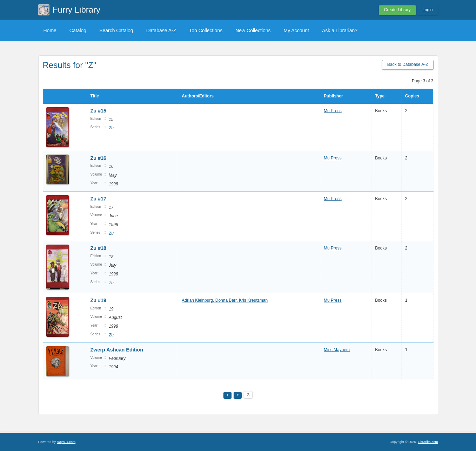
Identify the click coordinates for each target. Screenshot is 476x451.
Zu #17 (99, 199)
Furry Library (76, 10)
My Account (296, 30)
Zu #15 (99, 111)
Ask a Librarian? (340, 30)
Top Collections (206, 30)
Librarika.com (428, 442)
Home (50, 30)
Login (427, 10)
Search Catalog (116, 30)
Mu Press (333, 111)
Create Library (397, 10)
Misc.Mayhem (337, 350)
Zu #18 (99, 248)
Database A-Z (161, 30)
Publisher (333, 96)
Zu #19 (99, 300)
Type (380, 96)
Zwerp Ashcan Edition (117, 350)
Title (95, 96)
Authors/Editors (198, 96)
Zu (111, 128)
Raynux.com (66, 442)
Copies (412, 96)
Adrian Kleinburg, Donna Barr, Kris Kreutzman (225, 300)
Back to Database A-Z (408, 64)
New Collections (253, 30)
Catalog (78, 30)
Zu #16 (99, 158)
